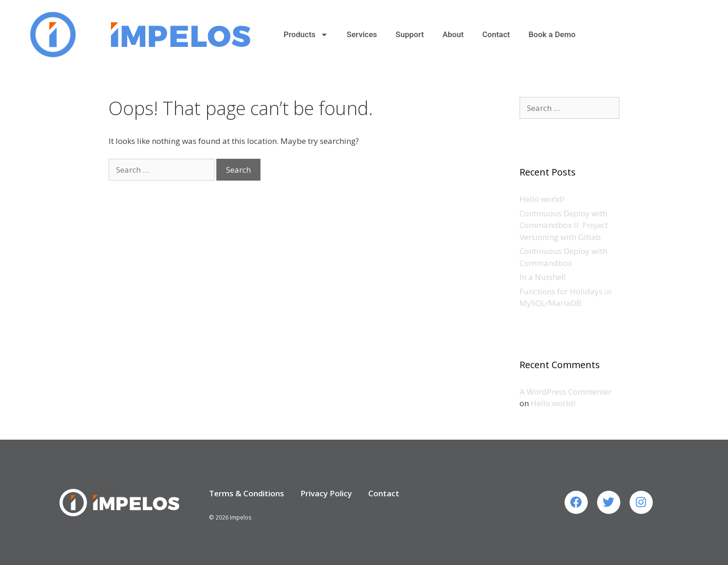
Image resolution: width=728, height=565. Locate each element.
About (453, 34)
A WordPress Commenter (565, 392)
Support (410, 34)
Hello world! (542, 199)
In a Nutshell (543, 277)
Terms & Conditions (247, 493)
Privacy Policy (326, 493)
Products (306, 35)
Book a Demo (552, 34)
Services (362, 34)
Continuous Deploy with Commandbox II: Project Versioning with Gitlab (564, 225)
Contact (496, 34)
